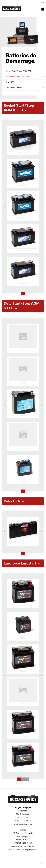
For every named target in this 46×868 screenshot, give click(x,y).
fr (43, 2)
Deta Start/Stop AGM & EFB (25, 76)
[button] (4, 206)
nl (41, 2)
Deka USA (25, 82)
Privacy (5, 862)
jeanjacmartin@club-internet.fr (23, 847)
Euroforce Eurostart (25, 87)
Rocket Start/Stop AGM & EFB (25, 71)
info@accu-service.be (23, 824)
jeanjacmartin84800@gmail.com (23, 850)
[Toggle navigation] (23, 11)
